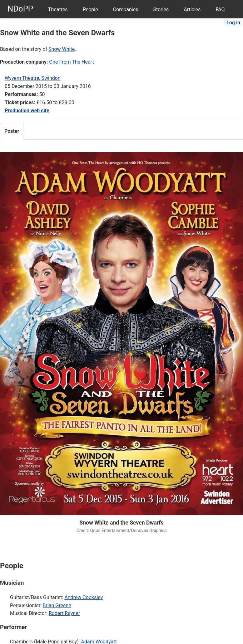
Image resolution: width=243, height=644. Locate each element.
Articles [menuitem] (192, 10)
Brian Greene (57, 605)
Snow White (62, 49)
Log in (233, 23)
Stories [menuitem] (161, 10)
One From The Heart (71, 62)
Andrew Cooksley (84, 597)
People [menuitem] (90, 10)
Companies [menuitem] (126, 10)
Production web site (27, 111)
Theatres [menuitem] (58, 10)
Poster (12, 131)
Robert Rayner (64, 613)
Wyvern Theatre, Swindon (33, 78)
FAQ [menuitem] (220, 10)
